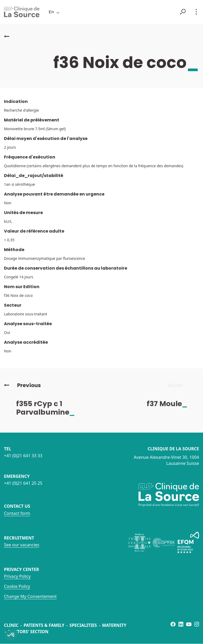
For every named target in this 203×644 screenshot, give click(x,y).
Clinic (11, 625)
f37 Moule (171, 404)
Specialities (83, 625)
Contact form (17, 513)
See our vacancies (22, 545)
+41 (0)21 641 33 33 (23, 456)
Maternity (114, 625)
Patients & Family (44, 625)
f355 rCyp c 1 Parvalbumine (50, 408)
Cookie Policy (17, 586)
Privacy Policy (17, 576)
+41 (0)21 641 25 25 (23, 483)
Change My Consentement (30, 596)
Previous (22, 385)
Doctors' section (28, 632)
